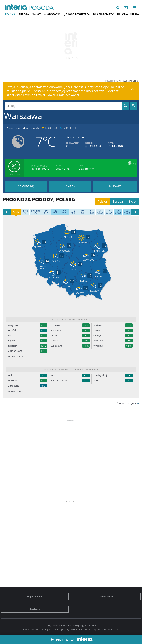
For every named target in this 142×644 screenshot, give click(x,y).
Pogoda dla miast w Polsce (71, 319)
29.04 (91, 212)
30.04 (100, 212)
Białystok (13, 325)
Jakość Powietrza (77, 14)
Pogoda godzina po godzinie (26, 186)
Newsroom (107, 596)
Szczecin (13, 346)
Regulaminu (90, 626)
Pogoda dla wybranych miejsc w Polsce (71, 369)
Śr (25, 212)
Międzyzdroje (101, 375)
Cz (36, 212)
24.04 (46, 212)
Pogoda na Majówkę (115, 186)
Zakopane (14, 386)
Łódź (11, 336)
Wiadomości (53, 14)
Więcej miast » (16, 356)
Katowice (56, 330)
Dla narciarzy (103, 14)
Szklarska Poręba (60, 381)
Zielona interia (128, 14)
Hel (10, 375)
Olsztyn (98, 336)
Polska (10, 14)
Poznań (55, 341)
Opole (11, 341)
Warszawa (56, 346)
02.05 (118, 212)
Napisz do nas (35, 596)
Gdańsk (12, 330)
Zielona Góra (15, 351)
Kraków (98, 325)
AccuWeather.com (129, 81)
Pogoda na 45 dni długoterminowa (70, 186)
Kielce (97, 330)
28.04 (82, 212)
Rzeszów (98, 341)
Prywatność (51, 629)
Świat (36, 14)
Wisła (96, 381)
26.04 (64, 212)
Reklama (35, 609)
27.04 (73, 212)
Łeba (54, 375)
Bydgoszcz (57, 325)
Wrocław (98, 346)
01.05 (109, 212)
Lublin (54, 336)
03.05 (127, 212)
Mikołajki (13, 381)
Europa (24, 14)
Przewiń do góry (126, 403)
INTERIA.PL (75, 629)
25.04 (55, 212)
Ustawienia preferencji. (34, 629)
